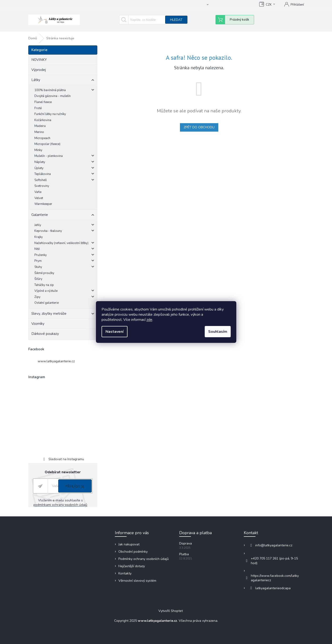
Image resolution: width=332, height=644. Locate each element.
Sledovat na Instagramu (66, 459)
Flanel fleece (43, 102)
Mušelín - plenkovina (64, 157)
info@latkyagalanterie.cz (274, 545)
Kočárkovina (43, 120)
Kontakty (125, 573)
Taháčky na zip (44, 285)
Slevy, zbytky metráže (63, 314)
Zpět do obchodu (199, 127)
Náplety (64, 163)
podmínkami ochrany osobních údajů (60, 505)
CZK (269, 5)
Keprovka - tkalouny (64, 231)
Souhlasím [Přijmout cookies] (218, 332)
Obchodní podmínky (174, 5)
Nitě (64, 250)
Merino (39, 132)
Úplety (64, 169)
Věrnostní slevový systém (137, 581)
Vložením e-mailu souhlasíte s (60, 503)
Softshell (64, 181)
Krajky (39, 237)
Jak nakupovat (144, 5)
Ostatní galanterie (47, 303)
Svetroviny (42, 186)
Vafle (38, 192)
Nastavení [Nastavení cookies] (115, 332)
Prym (64, 261)
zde (149, 320)
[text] (75, 5)
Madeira (40, 126)
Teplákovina (64, 175)
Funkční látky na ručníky (50, 114)
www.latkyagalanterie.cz (56, 361)
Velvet (39, 198)
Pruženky (64, 256)
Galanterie (63, 215)
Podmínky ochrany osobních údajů (144, 559)
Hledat (176, 20)
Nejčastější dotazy (132, 566)
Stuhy (64, 268)
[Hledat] (154, 20)
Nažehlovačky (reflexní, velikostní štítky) (64, 244)
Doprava (186, 543)
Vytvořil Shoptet (171, 611)
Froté (38, 108)
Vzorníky (38, 324)
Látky (63, 81)
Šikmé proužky (44, 273)
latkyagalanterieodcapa (273, 588)
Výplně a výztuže (64, 291)
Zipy (64, 298)
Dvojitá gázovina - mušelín (53, 96)
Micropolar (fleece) (47, 144)
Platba (184, 554)
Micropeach (42, 138)
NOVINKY (40, 60)
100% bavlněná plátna (64, 91)
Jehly (64, 226)
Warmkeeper (43, 204)
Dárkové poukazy (46, 334)
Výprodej (39, 70)
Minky (38, 150)
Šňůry (38, 279)
